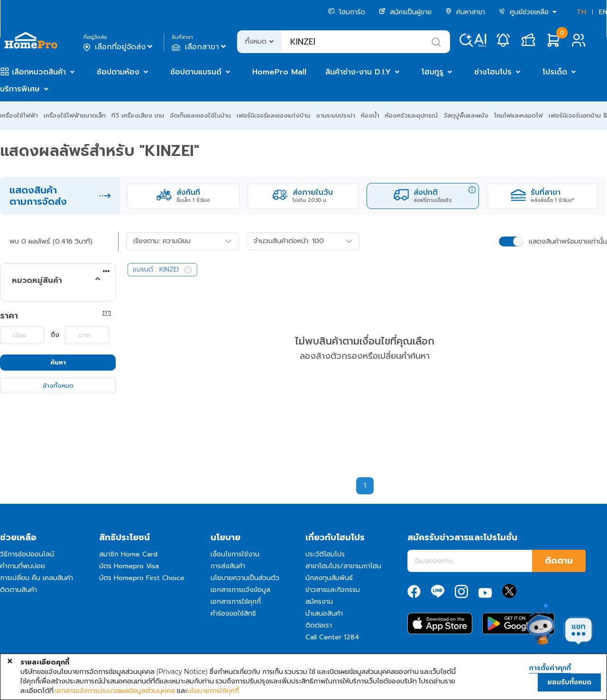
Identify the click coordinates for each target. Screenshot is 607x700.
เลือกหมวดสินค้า (39, 72)
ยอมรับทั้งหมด (569, 682)
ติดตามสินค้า (18, 590)
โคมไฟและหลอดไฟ (519, 115)
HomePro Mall (279, 72)
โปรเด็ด (555, 72)
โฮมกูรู (432, 72)
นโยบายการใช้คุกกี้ (213, 691)
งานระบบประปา (336, 115)
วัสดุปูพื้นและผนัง (466, 115)
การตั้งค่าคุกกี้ (550, 668)
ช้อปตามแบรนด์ (196, 72)
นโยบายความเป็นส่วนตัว (245, 578)
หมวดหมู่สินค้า (37, 281)
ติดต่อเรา (319, 625)
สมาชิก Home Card (128, 554)
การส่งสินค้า (228, 566)
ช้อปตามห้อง (118, 72)
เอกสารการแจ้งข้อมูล (240, 590)
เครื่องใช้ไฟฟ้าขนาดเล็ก (75, 115)
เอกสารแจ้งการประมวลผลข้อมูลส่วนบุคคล (115, 691)
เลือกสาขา (200, 47)
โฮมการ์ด (347, 12)
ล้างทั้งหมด (58, 386)
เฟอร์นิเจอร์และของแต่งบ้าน (273, 115)
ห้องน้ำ (370, 115)
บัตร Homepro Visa (129, 566)
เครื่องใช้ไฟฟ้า (19, 115)
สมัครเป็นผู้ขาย (405, 12)
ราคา (9, 316)
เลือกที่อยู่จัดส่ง (119, 47)
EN (603, 12)
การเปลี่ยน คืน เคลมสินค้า (37, 578)
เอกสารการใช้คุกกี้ (236, 602)
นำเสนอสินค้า (324, 614)
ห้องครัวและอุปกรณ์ (411, 115)
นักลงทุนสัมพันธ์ (329, 578)
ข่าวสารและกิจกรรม (333, 590)
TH (581, 12)
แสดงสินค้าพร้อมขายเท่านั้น (568, 241)
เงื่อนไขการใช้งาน (235, 554)
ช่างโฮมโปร (493, 72)
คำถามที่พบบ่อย (23, 566)
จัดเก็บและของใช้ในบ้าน (200, 115)
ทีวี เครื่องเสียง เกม (138, 115)
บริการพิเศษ (20, 89)
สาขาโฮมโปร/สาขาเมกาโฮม (343, 566)
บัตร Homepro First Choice (142, 578)
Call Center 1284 (332, 637)
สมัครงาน (319, 602)
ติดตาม (559, 561)
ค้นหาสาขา (465, 12)
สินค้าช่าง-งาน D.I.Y (358, 72)
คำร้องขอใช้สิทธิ (233, 614)
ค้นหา (58, 362)
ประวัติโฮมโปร (325, 554)
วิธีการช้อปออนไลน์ (27, 554)
